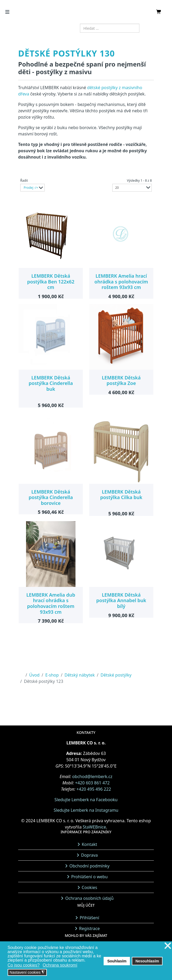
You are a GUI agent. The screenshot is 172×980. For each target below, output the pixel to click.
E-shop (52, 675)
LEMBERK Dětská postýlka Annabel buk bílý (121, 600)
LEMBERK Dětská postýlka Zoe (121, 380)
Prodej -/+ (31, 188)
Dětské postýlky (116, 675)
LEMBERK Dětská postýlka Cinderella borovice (51, 497)
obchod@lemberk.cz (92, 776)
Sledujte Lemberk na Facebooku (86, 800)
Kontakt (90, 844)
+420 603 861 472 (92, 783)
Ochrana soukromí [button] (60, 965)
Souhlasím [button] (117, 961)
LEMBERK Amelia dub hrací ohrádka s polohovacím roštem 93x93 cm (51, 603)
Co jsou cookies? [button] (24, 965)
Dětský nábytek (80, 675)
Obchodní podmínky (90, 866)
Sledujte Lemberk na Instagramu (86, 810)
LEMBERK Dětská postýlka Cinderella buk (51, 383)
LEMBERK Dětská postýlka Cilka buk (121, 495)
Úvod (34, 675)
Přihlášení (89, 918)
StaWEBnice (94, 827)
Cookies (90, 887)
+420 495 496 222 (94, 789)
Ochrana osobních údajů (89, 898)
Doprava (89, 855)
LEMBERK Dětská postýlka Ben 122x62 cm (51, 281)
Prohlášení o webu (90, 877)
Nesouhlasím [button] (147, 961)
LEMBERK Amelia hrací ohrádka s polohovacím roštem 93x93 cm (121, 281)
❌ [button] (168, 946)
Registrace (89, 928)
